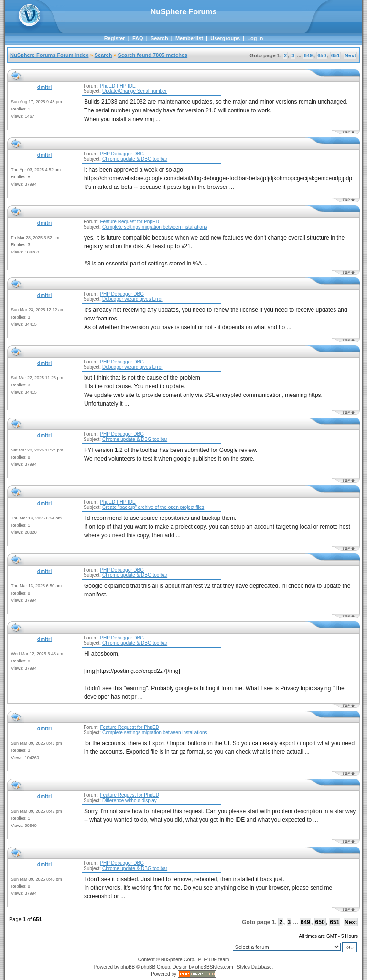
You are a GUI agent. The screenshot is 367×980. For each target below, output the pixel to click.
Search (159, 38)
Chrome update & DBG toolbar (135, 159)
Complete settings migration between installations (155, 227)
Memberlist (189, 38)
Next (350, 55)
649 (308, 55)
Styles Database (254, 967)
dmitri (45, 87)
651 (335, 55)
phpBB (128, 967)
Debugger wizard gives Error (133, 299)
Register (115, 38)
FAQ (138, 38)
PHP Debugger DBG (122, 154)
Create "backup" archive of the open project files (153, 507)
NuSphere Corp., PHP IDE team (195, 960)
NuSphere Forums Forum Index (49, 55)
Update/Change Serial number (135, 91)
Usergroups (225, 38)
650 (322, 55)
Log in (255, 38)
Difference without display (130, 800)
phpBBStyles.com (214, 967)
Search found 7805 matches (153, 55)
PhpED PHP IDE (118, 86)
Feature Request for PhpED (129, 222)
